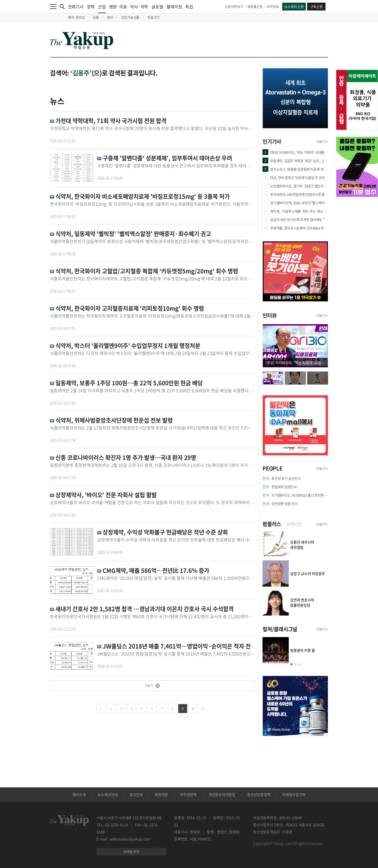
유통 (96, 17)
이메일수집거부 (294, 794)
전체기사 (76, 7)
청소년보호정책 (259, 794)
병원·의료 (118, 7)
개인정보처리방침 (222, 794)
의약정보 (273, 6)
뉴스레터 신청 (294, 6)
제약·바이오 (76, 17)
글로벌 (157, 7)
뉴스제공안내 (108, 794)
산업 (102, 8)
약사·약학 (139, 7)
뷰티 (110, 17)
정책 (91, 7)
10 (193, 709)
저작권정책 (188, 794)
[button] (292, 664)
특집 (189, 7)
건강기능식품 (130, 17)
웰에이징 (174, 7)
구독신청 (316, 6)
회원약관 (161, 794)
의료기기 (153, 17)
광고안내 (136, 794)
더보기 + (322, 141)
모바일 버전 (132, 852)
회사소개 (79, 794)
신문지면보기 (234, 6)
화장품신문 (255, 6)
